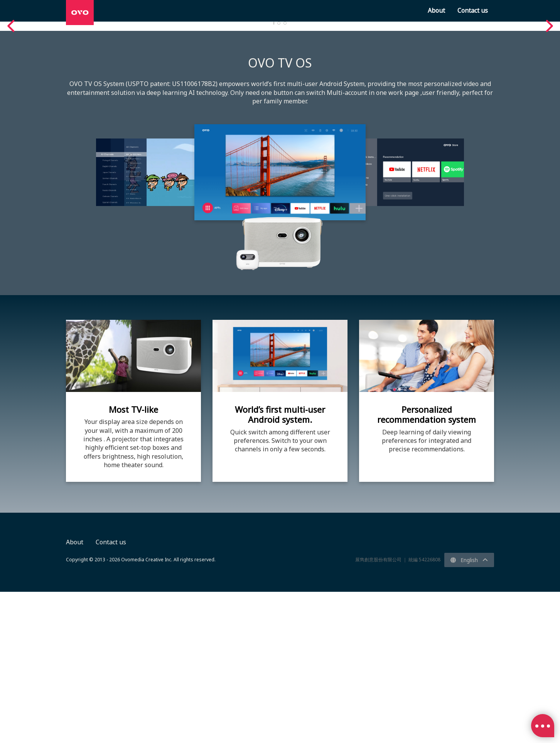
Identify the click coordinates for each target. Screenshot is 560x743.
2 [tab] (279, 174)
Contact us (111, 693)
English (469, 711)
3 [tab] (285, 174)
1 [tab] (274, 174)
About (75, 693)
